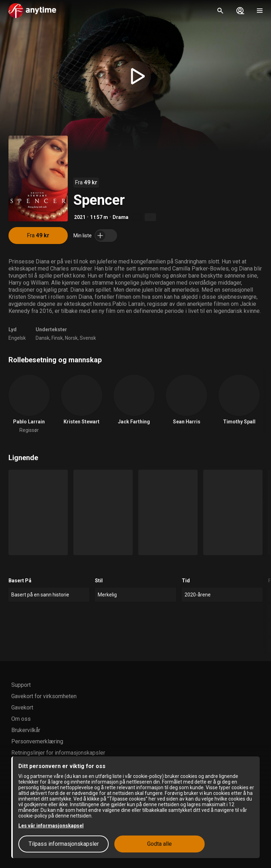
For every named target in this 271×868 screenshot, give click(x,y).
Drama (121, 217)
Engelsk (17, 338)
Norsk (71, 338)
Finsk (57, 338)
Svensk (88, 338)
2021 (80, 217)
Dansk (43, 338)
